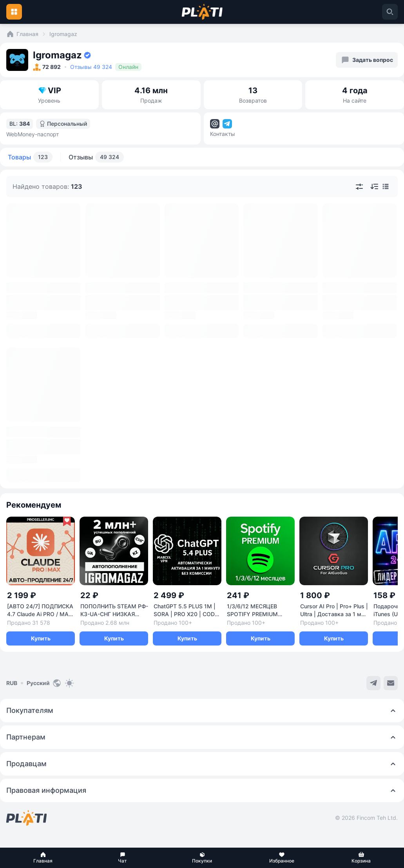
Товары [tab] (30, 157)
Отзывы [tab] (96, 157)
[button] (43, 858)
